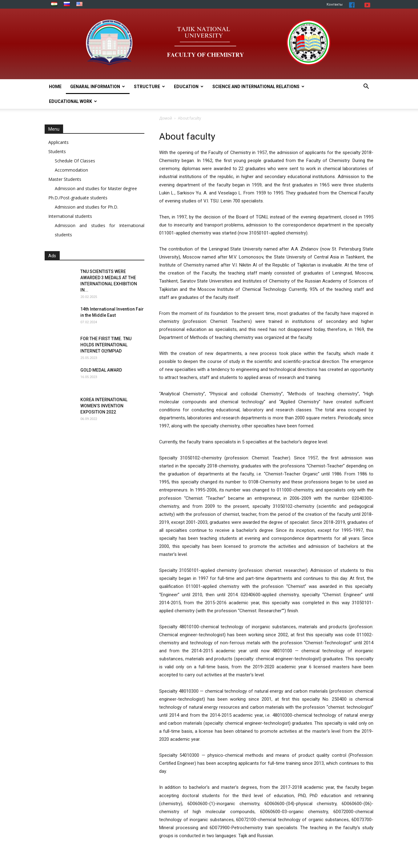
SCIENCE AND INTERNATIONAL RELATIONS (258, 87)
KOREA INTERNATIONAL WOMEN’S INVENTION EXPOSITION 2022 (104, 406)
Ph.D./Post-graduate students (78, 198)
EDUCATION (189, 87)
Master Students (65, 179)
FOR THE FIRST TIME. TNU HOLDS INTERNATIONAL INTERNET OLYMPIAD (106, 345)
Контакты (335, 4)
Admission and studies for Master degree (96, 188)
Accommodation (71, 170)
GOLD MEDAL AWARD (101, 370)
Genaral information (98, 87)
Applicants (58, 142)
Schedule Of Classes (75, 161)
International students (70, 216)
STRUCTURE (149, 87)
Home (55, 87)
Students (57, 151)
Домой (166, 118)
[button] (366, 87)
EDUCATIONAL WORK (73, 101)
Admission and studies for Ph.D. (86, 207)
